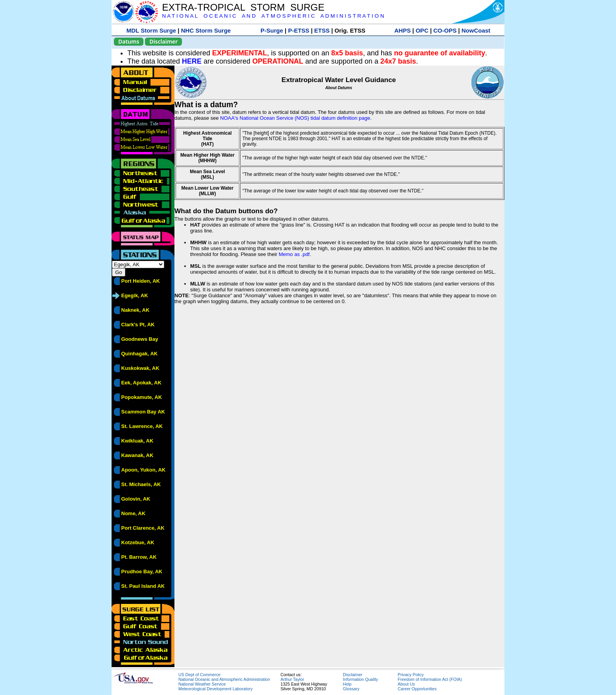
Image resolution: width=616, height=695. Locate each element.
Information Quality (360, 679)
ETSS (322, 30)
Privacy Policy (411, 675)
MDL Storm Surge (151, 30)
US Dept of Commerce (199, 675)
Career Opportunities (417, 689)
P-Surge (272, 30)
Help (347, 684)
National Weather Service (202, 684)
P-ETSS (299, 30)
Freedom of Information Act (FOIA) (430, 679)
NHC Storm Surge (206, 30)
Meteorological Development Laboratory (215, 689)
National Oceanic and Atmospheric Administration (224, 679)
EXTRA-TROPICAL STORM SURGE (243, 7)
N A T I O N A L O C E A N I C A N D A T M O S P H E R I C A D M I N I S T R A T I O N (273, 16)
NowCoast (476, 30)
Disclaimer (163, 41)
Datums (129, 41)
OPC (422, 30)
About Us (406, 684)
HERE (192, 61)
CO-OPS (445, 30)
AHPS (403, 30)
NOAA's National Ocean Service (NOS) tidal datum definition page (295, 118)
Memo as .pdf (294, 254)
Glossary (351, 689)
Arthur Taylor (292, 679)
